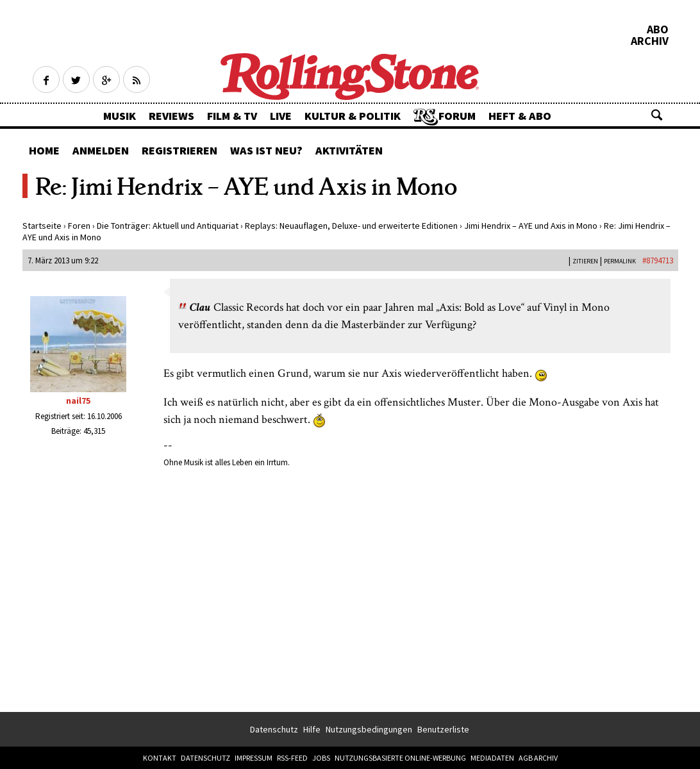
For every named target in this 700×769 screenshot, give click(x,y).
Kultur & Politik (353, 116)
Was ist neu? (266, 150)
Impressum (254, 758)
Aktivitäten (349, 150)
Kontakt (160, 758)
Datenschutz (274, 729)
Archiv (650, 41)
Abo (658, 29)
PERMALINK (620, 261)
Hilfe (312, 729)
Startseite (42, 226)
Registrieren (179, 150)
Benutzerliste (443, 729)
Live (281, 116)
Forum (457, 116)
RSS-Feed (292, 758)
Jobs (321, 758)
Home (44, 150)
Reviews (171, 116)
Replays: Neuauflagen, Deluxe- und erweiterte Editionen (351, 226)
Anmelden (101, 150)
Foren (79, 226)
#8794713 (658, 260)
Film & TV (232, 116)
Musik (120, 116)
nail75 (78, 401)
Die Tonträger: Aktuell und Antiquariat (168, 226)
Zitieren (585, 261)
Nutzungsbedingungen (369, 729)
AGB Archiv (538, 758)
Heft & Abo (520, 116)
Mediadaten (492, 758)
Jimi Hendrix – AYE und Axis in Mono (531, 226)
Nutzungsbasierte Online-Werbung (400, 758)
